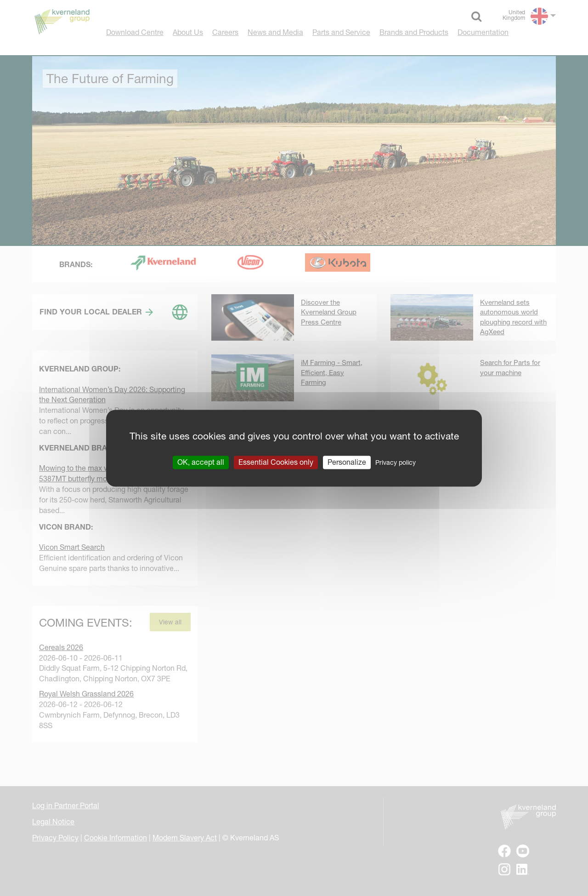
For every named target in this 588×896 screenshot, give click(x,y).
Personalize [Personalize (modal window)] (347, 462)
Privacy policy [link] (396, 462)
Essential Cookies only (276, 462)
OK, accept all (201, 462)
